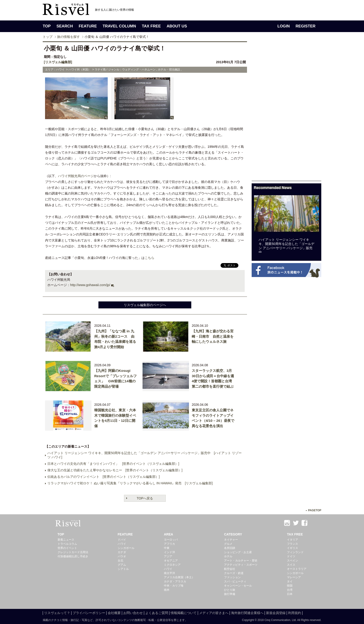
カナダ (122, 552)
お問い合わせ (133, 613)
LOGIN (284, 26)
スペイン (292, 561)
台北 (120, 561)
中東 (167, 548)
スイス (291, 565)
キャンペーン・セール (238, 586)
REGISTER (305, 26)
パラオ (122, 556)
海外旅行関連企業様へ (247, 613)
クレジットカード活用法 (73, 552)
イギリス (292, 548)
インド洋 (169, 552)
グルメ (228, 544)
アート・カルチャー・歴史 (241, 561)
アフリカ (169, 544)
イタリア (292, 540)
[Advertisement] (286, 111)
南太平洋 (169, 573)
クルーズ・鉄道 (234, 573)
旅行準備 (230, 594)
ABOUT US (177, 26)
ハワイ (122, 544)
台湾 (290, 590)
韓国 (290, 586)
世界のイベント (67, 548)
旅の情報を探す (68, 37)
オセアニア (171, 561)
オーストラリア (297, 569)
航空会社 (230, 569)
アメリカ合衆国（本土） (179, 577)
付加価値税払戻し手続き (73, 556)
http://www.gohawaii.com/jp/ (90, 285)
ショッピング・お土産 (238, 552)
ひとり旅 (230, 590)
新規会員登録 (276, 613)
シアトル (123, 569)
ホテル (228, 556)
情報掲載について (184, 613)
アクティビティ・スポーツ (241, 565)
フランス (292, 544)
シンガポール (126, 548)
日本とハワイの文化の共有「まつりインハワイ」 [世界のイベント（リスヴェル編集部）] (113, 464)
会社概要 (114, 613)
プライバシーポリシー (89, 613)
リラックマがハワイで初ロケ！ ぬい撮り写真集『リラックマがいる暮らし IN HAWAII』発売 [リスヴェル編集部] (130, 483)
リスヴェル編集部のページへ (145, 305)
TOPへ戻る (145, 498)
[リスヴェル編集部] (58, 62)
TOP (47, 26)
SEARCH (65, 26)
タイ (290, 581)
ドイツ (291, 556)
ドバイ (122, 540)
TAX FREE (151, 26)
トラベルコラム (67, 544)
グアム (122, 565)
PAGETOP (315, 510)
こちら (149, 258)
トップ (48, 37)
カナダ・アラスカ (175, 581)
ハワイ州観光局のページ (76, 176)
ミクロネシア (172, 565)
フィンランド (295, 552)
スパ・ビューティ (235, 581)
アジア (168, 556)
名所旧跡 (230, 548)
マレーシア (294, 577)
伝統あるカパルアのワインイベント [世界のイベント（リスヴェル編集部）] (104, 477)
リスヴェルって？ (57, 613)
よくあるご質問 (157, 613)
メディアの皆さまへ (214, 613)
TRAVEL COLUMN (119, 26)
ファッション (232, 577)
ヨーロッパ (171, 540)
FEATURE (88, 26)
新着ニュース (66, 540)
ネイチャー (231, 540)
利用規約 (295, 613)
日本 (290, 594)
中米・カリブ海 (174, 586)
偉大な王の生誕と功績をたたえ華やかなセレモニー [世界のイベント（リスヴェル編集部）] (115, 470)
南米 (167, 590)
